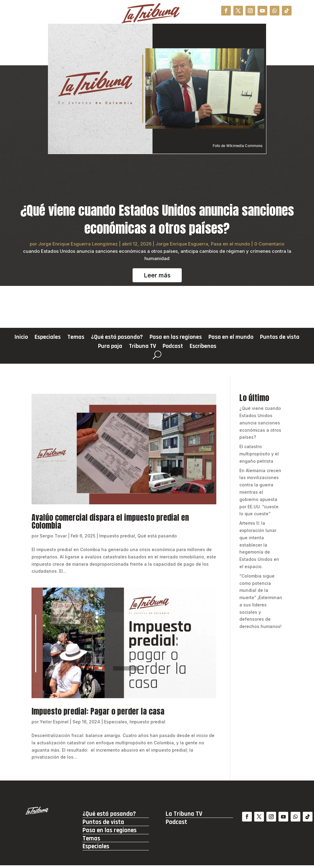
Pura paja (110, 347)
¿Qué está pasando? (117, 338)
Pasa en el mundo (230, 244)
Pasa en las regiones (176, 338)
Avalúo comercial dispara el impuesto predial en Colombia (110, 521)
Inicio (21, 338)
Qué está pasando (157, 536)
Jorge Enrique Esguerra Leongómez (78, 244)
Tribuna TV (142, 347)
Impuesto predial (117, 536)
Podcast (173, 347)
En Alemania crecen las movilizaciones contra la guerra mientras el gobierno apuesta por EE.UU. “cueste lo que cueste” (260, 492)
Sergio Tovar (53, 536)
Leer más (157, 275)
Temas (76, 338)
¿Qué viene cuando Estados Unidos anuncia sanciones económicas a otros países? (157, 219)
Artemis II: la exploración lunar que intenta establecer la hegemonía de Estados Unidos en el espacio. (259, 545)
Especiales (48, 338)
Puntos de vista (280, 338)
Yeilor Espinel (54, 722)
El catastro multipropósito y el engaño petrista (259, 454)
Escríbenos (203, 347)
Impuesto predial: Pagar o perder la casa (98, 711)
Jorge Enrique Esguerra (182, 244)
